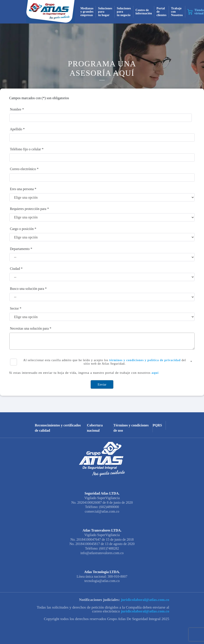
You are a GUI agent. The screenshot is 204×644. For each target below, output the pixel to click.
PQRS (157, 425)
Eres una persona (22, 189)
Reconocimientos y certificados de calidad (58, 428)
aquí (155, 373)
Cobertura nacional (95, 428)
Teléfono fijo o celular (25, 149)
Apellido (16, 129)
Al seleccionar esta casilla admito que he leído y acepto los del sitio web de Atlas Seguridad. (105, 362)
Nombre (15, 109)
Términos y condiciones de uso (131, 428)
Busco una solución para (27, 289)
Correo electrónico (23, 169)
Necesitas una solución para (29, 328)
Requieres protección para (28, 209)
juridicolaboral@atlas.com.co (145, 600)
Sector (14, 308)
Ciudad (15, 269)
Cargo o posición (22, 229)
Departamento (20, 249)
